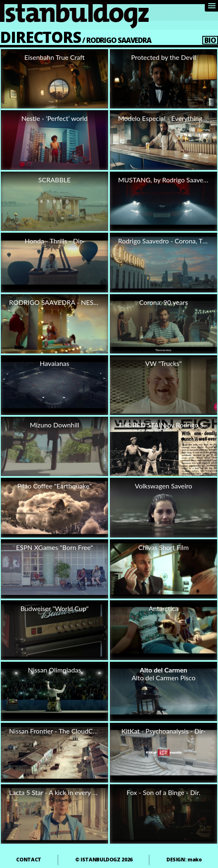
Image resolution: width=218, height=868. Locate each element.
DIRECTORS (40, 37)
